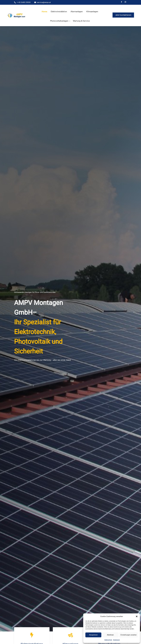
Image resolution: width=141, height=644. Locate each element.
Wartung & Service (81, 21)
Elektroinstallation (59, 12)
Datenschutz (108, 640)
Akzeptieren (93, 635)
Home (44, 12)
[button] (137, 616)
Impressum (116, 640)
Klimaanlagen (92, 12)
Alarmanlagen (77, 12)
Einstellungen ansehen (129, 635)
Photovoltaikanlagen (59, 21)
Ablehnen (110, 635)
